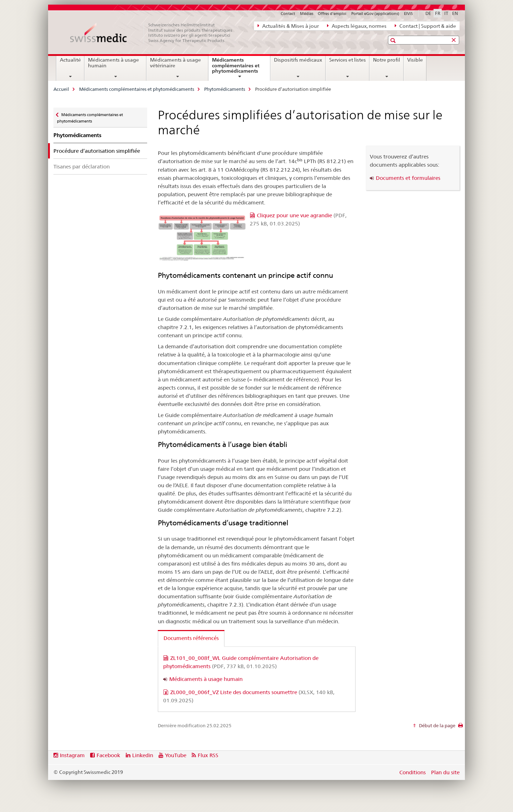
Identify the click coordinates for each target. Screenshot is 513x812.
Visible (415, 60)
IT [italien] (446, 13)
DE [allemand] (428, 13)
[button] (394, 40)
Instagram (72, 755)
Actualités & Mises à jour (288, 26)
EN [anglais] (455, 13)
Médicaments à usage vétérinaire (175, 63)
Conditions (413, 772)
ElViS (408, 14)
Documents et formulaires (408, 178)
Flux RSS (208, 755)
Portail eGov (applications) (375, 14)
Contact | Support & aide (425, 26)
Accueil (61, 89)
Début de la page (437, 725)
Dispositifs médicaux (298, 60)
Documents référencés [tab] (191, 638)
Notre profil (387, 60)
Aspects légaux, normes (357, 26)
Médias (307, 14)
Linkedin (143, 755)
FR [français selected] (438, 13)
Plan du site (445, 772)
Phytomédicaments (225, 89)
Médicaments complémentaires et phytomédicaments (241, 68)
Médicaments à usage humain (113, 63)
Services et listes (348, 60)
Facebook (108, 755)
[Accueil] (155, 33)
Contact (288, 14)
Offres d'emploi (332, 14)
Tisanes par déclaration (82, 166)
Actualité (70, 60)
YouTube (176, 755)
